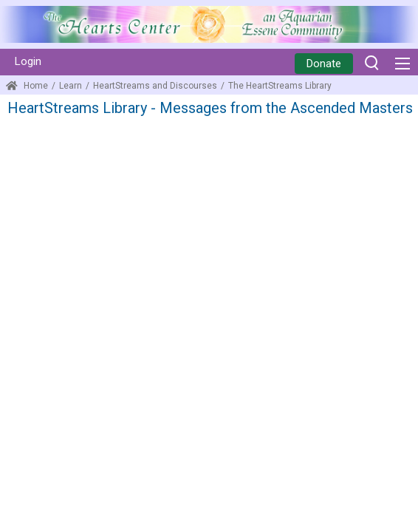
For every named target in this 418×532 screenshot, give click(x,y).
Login (28, 61)
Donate (324, 64)
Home (27, 86)
